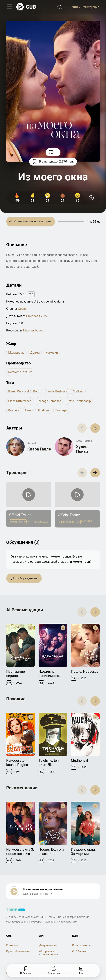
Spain (22, 309)
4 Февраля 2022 (37, 316)
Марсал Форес (33, 330)
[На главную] (26, 7)
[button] (95, 428)
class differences (20, 401)
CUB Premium (80, 951)
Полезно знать (81, 945)
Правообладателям (18, 951)
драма (35, 353)
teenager (61, 410)
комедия (52, 353)
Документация (48, 945)
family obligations (37, 410)
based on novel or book (24, 391)
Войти (74, 7)
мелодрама (16, 353)
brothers (14, 410)
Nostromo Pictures (20, 372)
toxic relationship (79, 401)
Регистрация (90, 7)
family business (56, 391)
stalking (78, 391)
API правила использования (48, 953)
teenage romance (49, 401)
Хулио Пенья (82, 449)
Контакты (12, 945)
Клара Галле (39, 449)
